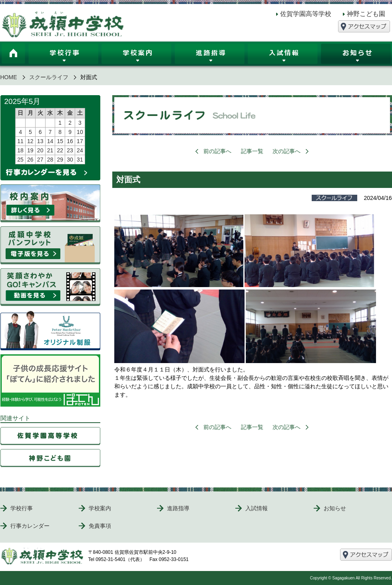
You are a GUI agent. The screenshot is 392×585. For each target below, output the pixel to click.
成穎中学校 (63, 24)
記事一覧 (252, 151)
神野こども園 (366, 14)
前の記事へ (217, 151)
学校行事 (63, 55)
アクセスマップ (364, 26)
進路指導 (210, 55)
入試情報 (283, 55)
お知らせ (335, 508)
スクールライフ (49, 77)
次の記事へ (287, 151)
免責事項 (100, 526)
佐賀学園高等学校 (306, 14)
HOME (14, 55)
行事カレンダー (30, 526)
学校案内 (136, 55)
